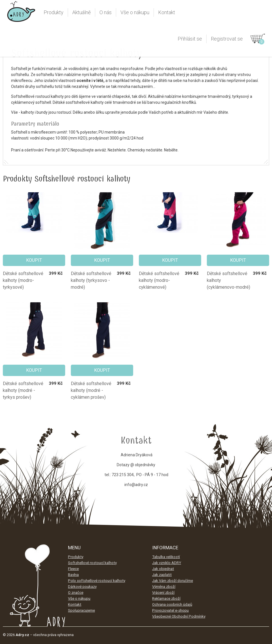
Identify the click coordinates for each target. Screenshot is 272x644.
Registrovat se (227, 39)
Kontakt (167, 12)
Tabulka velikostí (166, 557)
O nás (106, 12)
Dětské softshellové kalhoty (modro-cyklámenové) (159, 280)
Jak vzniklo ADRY (167, 563)
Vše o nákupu (135, 12)
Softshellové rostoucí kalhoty (92, 563)
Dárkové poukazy (82, 587)
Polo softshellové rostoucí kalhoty (97, 581)
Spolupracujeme (81, 610)
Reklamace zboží (166, 598)
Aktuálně (81, 12)
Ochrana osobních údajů (172, 604)
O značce (76, 593)
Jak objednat (163, 569)
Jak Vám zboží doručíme (173, 581)
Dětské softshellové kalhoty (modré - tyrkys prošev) (23, 390)
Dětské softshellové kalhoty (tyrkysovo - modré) (91, 280)
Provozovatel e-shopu (170, 610)
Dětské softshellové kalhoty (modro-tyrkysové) (23, 280)
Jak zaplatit (162, 575)
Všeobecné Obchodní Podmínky (179, 616)
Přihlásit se (190, 39)
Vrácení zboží (163, 593)
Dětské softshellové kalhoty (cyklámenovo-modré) (229, 280)
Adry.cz (21, 14)
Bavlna (73, 575)
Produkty (54, 12)
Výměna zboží (164, 587)
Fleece (73, 569)
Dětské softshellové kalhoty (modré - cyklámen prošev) (91, 390)
